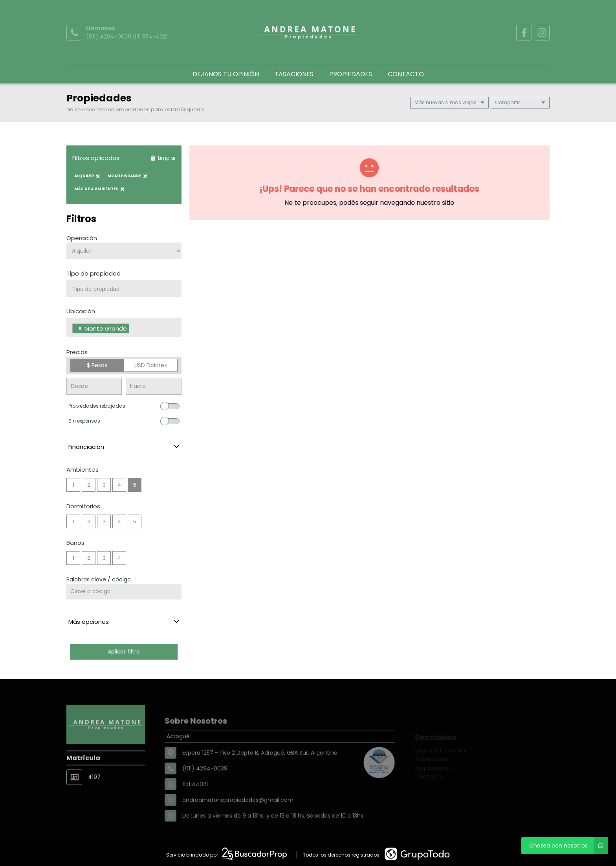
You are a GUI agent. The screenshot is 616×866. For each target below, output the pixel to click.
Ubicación (81, 311)
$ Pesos (97, 365)
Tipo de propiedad (93, 273)
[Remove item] (80, 328)
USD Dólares (151, 365)
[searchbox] (127, 289)
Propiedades (351, 74)
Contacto (406, 74)
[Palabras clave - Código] (124, 592)
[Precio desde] (94, 386)
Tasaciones (294, 74)
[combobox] (124, 288)
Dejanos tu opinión (226, 74)
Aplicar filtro (124, 652)
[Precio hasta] (153, 386)
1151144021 (195, 801)
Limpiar (163, 158)
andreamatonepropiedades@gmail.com (238, 817)
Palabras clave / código (99, 579)
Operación (82, 238)
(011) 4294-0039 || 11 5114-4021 (127, 37)
